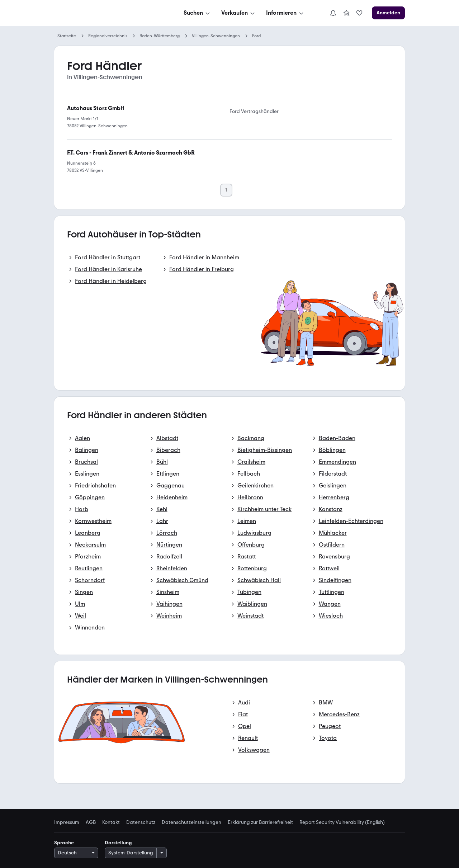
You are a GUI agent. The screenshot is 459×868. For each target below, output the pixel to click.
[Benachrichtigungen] (333, 13)
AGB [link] (91, 822)
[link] (346, 13)
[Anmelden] (388, 13)
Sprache (64, 843)
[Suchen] (197, 13)
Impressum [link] (67, 822)
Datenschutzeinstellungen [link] (191, 822)
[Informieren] (285, 13)
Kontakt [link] (111, 822)
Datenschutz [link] (141, 822)
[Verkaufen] (239, 13)
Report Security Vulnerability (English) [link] (342, 822)
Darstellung (118, 843)
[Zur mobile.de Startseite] (108, 13)
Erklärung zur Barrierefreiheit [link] (260, 822)
